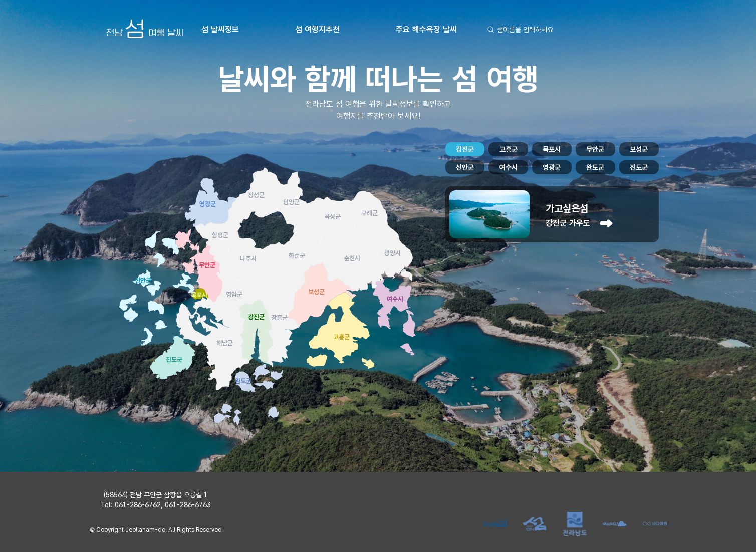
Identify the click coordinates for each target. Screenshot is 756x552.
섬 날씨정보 (220, 29)
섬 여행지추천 (317, 29)
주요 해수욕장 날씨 (426, 29)
